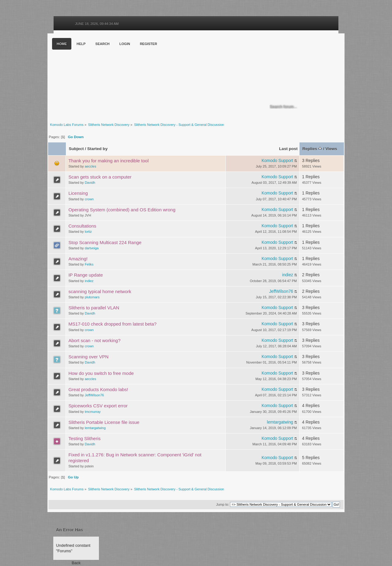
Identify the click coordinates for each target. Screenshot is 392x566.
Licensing (78, 193)
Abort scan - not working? (94, 340)
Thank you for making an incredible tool (108, 161)
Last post (288, 149)
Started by (97, 149)
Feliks (89, 264)
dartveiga (92, 248)
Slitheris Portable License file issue (104, 422)
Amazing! (78, 259)
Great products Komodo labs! (98, 389)
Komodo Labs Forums (107, 76)
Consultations (82, 226)
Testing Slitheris (84, 438)
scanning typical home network (100, 291)
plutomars (92, 297)
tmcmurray (93, 412)
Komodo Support (277, 161)
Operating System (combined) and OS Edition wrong (122, 210)
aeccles (90, 166)
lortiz (88, 232)
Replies (312, 149)
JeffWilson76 (281, 291)
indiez (89, 281)
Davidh (90, 183)
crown (89, 199)
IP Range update (85, 275)
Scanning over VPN (88, 357)
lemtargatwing (95, 428)
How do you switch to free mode (101, 373)
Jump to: (223, 504)
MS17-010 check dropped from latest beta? (112, 324)
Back (76, 563)
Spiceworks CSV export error (98, 406)
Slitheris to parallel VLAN (94, 308)
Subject (76, 149)
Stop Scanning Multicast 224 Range (105, 242)
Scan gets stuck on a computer (100, 177)
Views (331, 149)
